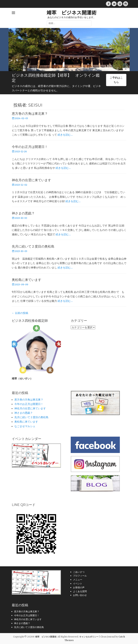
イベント (78, 584)
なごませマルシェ (25, 426)
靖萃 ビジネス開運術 (72, 13)
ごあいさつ (79, 572)
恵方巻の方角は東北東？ (30, 114)
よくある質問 (80, 591)
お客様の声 (79, 587)
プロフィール (80, 576)
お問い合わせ (80, 595)
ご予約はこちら (116, 80)
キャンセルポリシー (89, 637)
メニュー (78, 580)
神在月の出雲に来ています (31, 180)
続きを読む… (65, 135)
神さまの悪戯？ (23, 213)
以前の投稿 (20, 313)
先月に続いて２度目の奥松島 (33, 246)
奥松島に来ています (27, 280)
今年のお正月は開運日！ (30, 147)
